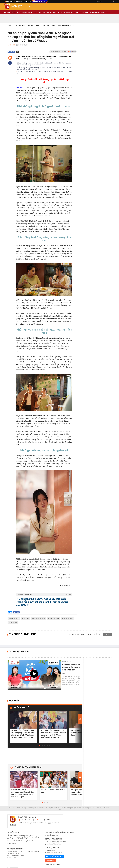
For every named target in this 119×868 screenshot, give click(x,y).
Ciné (13, 12)
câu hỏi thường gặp (28, 820)
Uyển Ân (26, 618)
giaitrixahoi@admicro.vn (54, 853)
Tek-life (77, 12)
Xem (107, 634)
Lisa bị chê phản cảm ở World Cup (53, 791)
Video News (66, 676)
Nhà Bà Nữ (13, 622)
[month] (91, 634)
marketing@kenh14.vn (54, 844)
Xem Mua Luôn (95, 12)
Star (9, 12)
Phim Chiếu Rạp (19, 25)
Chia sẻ (12, 52)
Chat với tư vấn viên (54, 856)
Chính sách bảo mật (53, 865)
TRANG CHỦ (5, 12)
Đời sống (38, 12)
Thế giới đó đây (76, 808)
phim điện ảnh (14, 618)
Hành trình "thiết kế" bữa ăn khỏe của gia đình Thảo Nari (71, 667)
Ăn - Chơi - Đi (55, 12)
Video (103, 12)
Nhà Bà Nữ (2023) (39, 618)
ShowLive (28, 1)
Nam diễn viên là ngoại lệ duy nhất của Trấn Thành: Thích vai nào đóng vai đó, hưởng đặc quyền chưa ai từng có (53, 734)
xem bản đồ (12, 843)
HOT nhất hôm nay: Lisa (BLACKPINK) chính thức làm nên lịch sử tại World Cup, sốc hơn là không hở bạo (23, 793)
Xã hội (63, 12)
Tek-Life (92, 808)
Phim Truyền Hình (49, 25)
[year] (99, 634)
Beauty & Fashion (28, 12)
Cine (9, 25)
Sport (36, 808)
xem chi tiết (50, 860)
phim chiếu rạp (68, 618)
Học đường (85, 12)
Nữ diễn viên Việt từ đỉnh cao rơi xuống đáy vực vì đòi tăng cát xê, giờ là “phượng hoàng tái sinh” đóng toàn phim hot (23, 734)
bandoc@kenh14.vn (45, 820)
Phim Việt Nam (34, 25)
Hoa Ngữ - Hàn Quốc (66, 25)
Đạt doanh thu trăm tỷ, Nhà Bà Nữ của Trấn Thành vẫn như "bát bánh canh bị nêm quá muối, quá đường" (42, 602)
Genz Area (19, 1)
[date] (83, 634)
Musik (18, 12)
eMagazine (10, 1)
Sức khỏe (69, 12)
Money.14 (46, 12)
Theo (44, 594)
